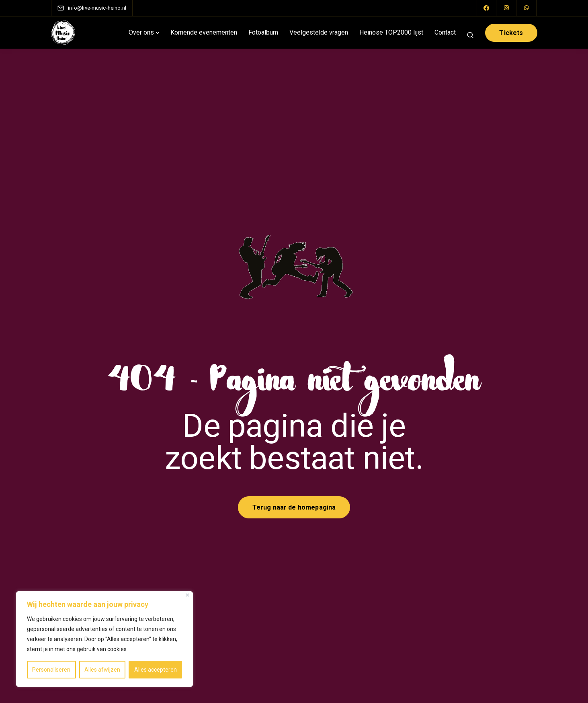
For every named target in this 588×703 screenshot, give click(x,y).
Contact (445, 32)
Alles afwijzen (102, 670)
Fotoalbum (263, 32)
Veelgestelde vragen (319, 32)
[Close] (187, 595)
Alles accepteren (156, 670)
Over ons (141, 32)
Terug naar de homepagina (294, 507)
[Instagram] (507, 8)
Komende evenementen (204, 32)
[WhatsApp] (527, 8)
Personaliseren (51, 670)
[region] (104, 639)
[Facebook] (487, 8)
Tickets (511, 33)
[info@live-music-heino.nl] (97, 8)
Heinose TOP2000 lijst (391, 32)
